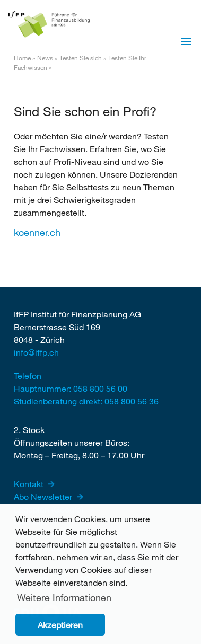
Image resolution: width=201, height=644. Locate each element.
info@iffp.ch (36, 352)
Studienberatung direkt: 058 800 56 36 (86, 401)
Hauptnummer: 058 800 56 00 (71, 388)
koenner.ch (37, 232)
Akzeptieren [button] (60, 625)
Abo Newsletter (44, 496)
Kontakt (30, 484)
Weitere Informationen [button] (64, 597)
